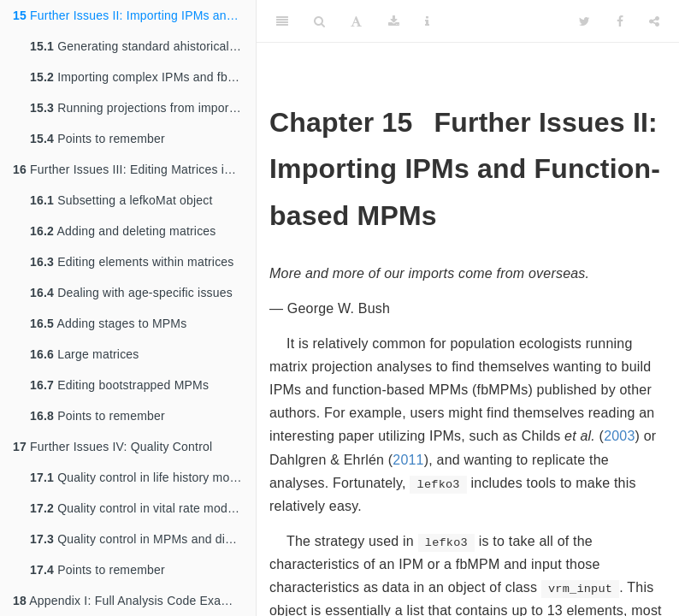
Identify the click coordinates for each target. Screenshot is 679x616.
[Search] (319, 21)
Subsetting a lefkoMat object (121, 200)
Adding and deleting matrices (123, 231)
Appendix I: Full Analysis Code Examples (133, 601)
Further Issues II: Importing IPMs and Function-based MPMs (134, 15)
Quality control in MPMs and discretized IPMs (143, 539)
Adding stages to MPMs (108, 323)
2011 (408, 460)
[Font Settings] (356, 21)
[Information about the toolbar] (427, 21)
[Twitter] (585, 21)
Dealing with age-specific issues (131, 293)
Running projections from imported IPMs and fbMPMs (143, 108)
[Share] (654, 21)
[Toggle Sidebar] (282, 21)
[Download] (394, 21)
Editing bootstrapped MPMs (119, 385)
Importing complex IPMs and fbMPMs (143, 77)
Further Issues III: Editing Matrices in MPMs (134, 169)
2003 (619, 436)
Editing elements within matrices (132, 262)
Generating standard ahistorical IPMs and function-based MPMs (143, 46)
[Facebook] (620, 21)
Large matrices (85, 354)
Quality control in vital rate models (136, 508)
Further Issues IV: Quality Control (112, 447)
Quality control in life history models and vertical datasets (143, 477)
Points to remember (97, 139)
